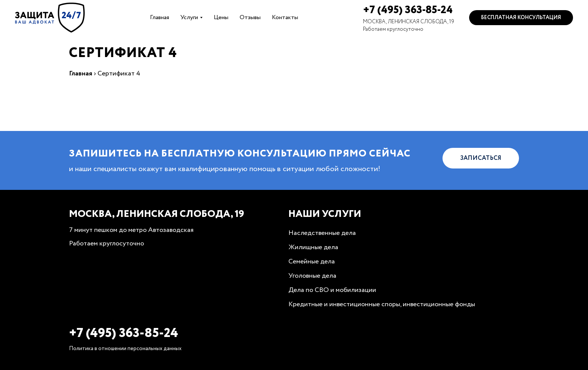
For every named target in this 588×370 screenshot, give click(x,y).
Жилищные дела (313, 247)
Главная (160, 17)
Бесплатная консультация (521, 18)
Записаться (481, 158)
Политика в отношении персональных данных (125, 349)
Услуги (189, 17)
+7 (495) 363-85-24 (408, 10)
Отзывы (250, 17)
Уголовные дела (312, 276)
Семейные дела (312, 262)
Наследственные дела (322, 233)
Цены (221, 17)
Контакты (285, 17)
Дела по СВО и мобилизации (332, 290)
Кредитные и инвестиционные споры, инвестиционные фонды (382, 304)
